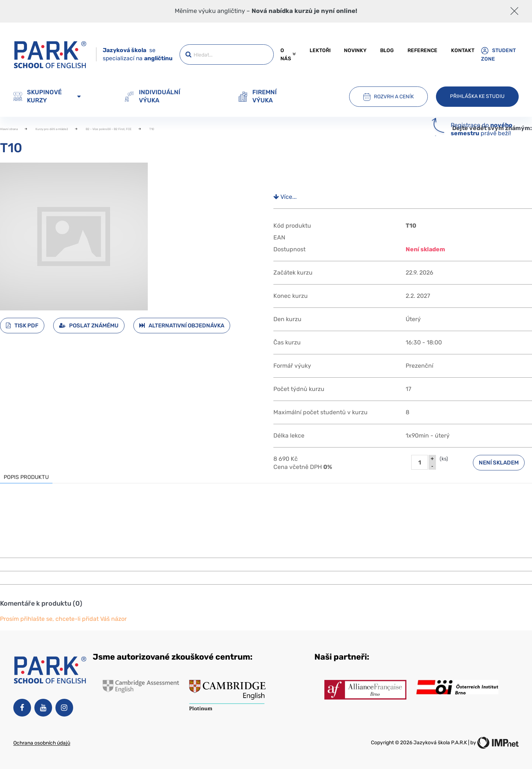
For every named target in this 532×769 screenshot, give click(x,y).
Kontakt (463, 50)
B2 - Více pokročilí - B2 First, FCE (110, 129)
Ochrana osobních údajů (42, 743)
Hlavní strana (9, 129)
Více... (285, 197)
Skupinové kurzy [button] (47, 96)
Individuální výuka (153, 96)
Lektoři (320, 50)
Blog (387, 50)
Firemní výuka (257, 96)
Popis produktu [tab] (26, 477)
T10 (154, 129)
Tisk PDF (22, 326)
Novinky (355, 50)
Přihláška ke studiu (477, 96)
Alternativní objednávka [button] (182, 326)
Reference (422, 50)
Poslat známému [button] (89, 326)
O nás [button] (288, 54)
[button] (74, 236)
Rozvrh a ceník (388, 97)
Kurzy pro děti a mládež (53, 129)
